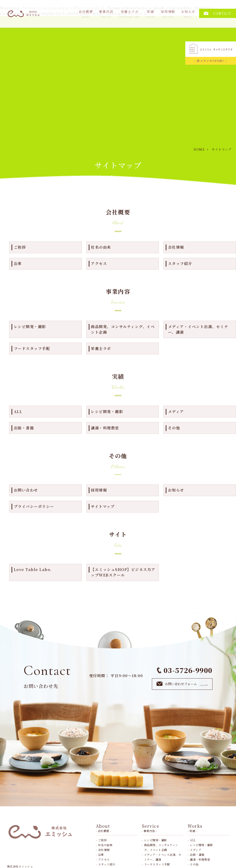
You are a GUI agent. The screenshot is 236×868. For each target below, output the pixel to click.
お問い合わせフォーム (182, 684)
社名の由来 (101, 247)
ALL (18, 412)
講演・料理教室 (105, 428)
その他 (174, 428)
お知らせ (188, 14)
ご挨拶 (20, 247)
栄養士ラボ (130, 14)
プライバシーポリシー (34, 506)
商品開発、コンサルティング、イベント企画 (123, 329)
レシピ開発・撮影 (30, 327)
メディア (176, 412)
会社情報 (176, 247)
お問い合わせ (26, 490)
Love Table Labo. (33, 569)
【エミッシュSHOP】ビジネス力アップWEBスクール (123, 572)
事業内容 (106, 14)
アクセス (99, 264)
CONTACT (218, 13)
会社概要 (86, 14)
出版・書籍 (24, 428)
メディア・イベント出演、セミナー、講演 (198, 329)
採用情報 (168, 14)
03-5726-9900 (185, 670)
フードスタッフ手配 (32, 348)
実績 (150, 14)
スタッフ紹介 (180, 264)
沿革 (18, 264)
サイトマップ (103, 506)
